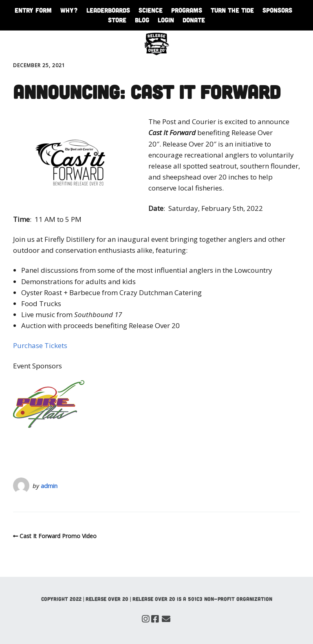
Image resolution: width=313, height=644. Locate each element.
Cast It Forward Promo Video (58, 536)
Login (166, 20)
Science (151, 10)
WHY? (69, 10)
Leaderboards (108, 10)
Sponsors (277, 10)
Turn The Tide (232, 10)
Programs (187, 10)
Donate (194, 20)
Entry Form (33, 10)
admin (49, 486)
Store (117, 20)
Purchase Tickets (40, 345)
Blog (142, 20)
